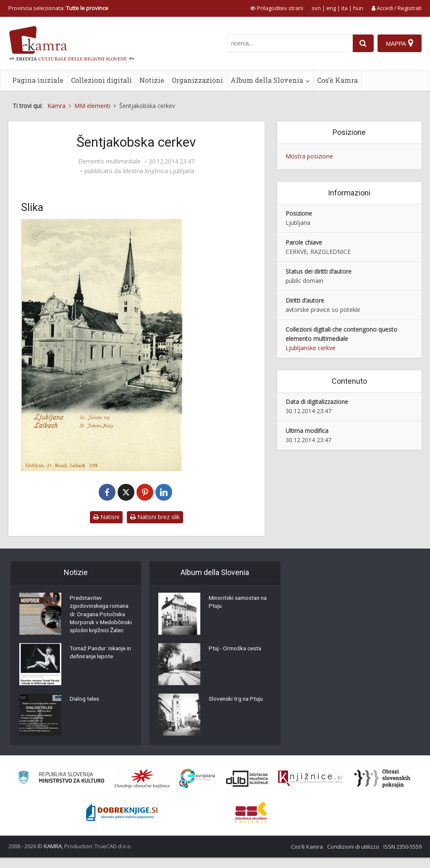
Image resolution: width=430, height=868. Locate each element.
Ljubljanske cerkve (311, 348)
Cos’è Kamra (337, 80)
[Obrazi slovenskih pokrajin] (382, 789)
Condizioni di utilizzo (353, 857)
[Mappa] (400, 43)
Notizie (152, 80)
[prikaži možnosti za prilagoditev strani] (277, 8)
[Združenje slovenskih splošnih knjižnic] (310, 789)
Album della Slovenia (267, 80)
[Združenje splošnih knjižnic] (251, 823)
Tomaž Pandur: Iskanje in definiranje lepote (100, 664)
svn (316, 8)
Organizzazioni (197, 80)
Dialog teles (85, 710)
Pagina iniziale (38, 80)
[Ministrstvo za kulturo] (61, 789)
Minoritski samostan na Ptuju (240, 603)
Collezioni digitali (101, 80)
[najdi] (363, 43)
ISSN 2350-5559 (402, 857)
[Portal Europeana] (197, 789)
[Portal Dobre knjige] (122, 823)
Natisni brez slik (155, 517)
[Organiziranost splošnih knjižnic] (142, 789)
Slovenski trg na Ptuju (237, 700)
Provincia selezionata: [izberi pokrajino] (58, 8)
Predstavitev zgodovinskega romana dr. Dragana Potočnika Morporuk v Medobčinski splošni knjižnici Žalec (101, 620)
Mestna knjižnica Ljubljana (159, 171)
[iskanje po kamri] (289, 43)
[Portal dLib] (247, 789)
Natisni (106, 517)
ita (345, 8)
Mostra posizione (309, 156)
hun (358, 8)
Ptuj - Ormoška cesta (236, 649)
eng (331, 8)
